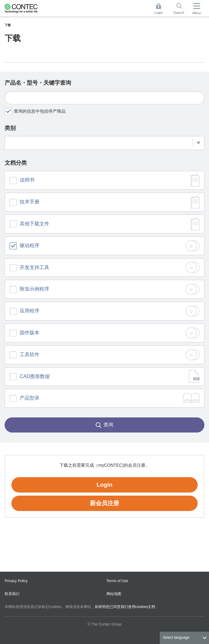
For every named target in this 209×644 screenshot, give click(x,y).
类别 (10, 128)
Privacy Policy (16, 581)
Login (105, 485)
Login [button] (162, 9)
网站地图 (114, 594)
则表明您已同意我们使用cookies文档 (125, 607)
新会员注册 (104, 503)
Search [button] (181, 9)
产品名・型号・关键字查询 (38, 83)
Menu (197, 13)
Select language (176, 638)
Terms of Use (117, 581)
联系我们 (12, 594)
